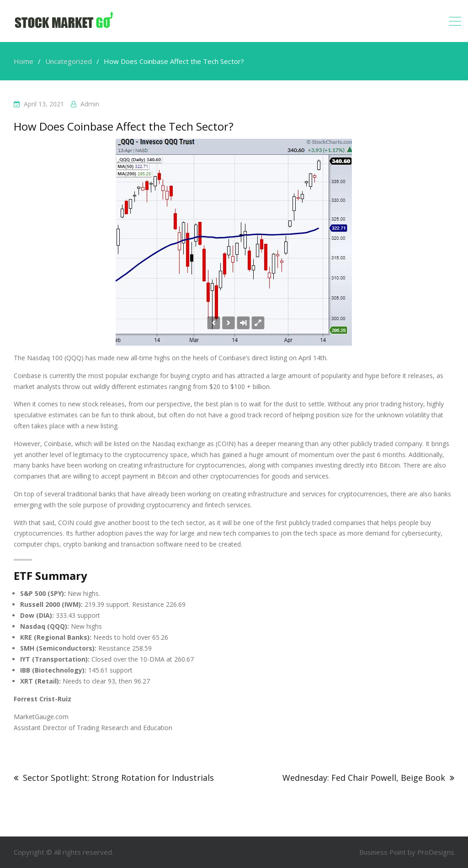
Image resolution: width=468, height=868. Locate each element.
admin (90, 104)
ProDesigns (436, 852)
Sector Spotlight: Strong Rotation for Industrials (118, 778)
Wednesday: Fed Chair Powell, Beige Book (364, 778)
